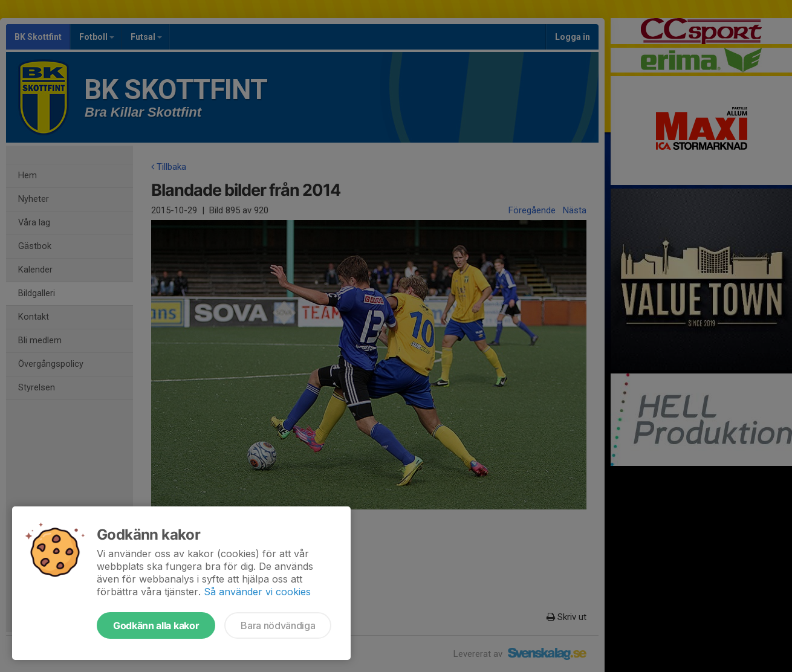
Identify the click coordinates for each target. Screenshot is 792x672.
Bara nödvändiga (278, 625)
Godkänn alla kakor (156, 625)
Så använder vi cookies (257, 592)
